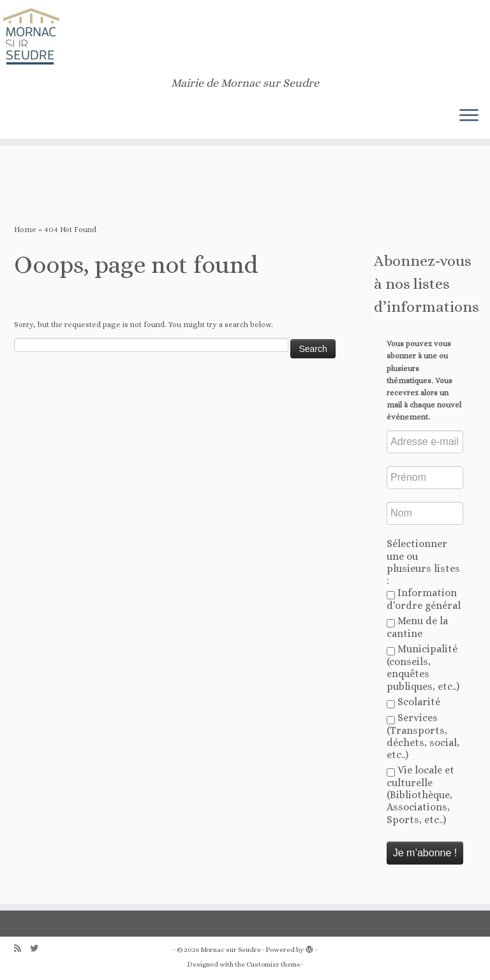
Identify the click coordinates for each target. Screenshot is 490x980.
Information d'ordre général (424, 599)
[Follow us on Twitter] (38, 948)
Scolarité (413, 702)
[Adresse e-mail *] (425, 442)
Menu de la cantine (417, 627)
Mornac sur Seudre (231, 950)
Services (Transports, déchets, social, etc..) (423, 736)
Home (25, 230)
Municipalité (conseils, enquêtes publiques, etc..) (423, 667)
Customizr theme (273, 964)
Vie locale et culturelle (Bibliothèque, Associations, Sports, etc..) (420, 794)
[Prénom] (425, 478)
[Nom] (425, 513)
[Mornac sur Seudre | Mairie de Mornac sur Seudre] (245, 38)
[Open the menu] (469, 116)
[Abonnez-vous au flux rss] (22, 948)
